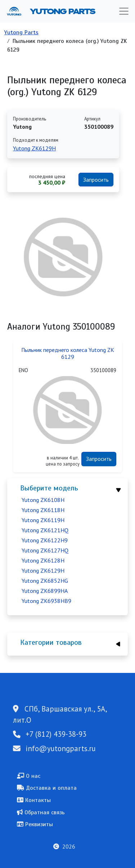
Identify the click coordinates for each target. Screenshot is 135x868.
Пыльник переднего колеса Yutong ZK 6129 (68, 353)
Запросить (96, 180)
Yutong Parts (62, 11)
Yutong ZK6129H (43, 570)
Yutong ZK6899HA (45, 591)
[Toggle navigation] (124, 11)
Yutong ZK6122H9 (45, 540)
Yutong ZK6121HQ (45, 530)
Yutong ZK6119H (43, 520)
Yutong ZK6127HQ (45, 550)
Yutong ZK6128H (43, 560)
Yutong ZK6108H (43, 500)
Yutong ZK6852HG (45, 581)
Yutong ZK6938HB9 (46, 601)
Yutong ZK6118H (43, 510)
